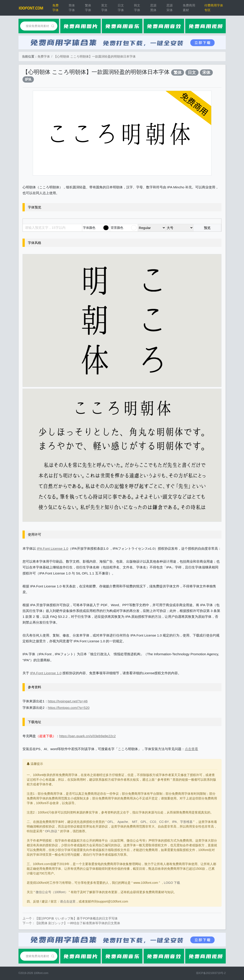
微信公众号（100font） (52, 892)
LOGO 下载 (172, 883)
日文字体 (121, 8)
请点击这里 (68, 901)
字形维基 (186, 822)
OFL (110, 822)
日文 (192, 72)
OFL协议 (51, 831)
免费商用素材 (189, 8)
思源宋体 (170, 8)
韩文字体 (137, 8)
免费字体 (55, 8)
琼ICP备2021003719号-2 (211, 973)
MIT (135, 822)
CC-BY (164, 822)
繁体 (178, 72)
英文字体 (104, 8)
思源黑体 (153, 8)
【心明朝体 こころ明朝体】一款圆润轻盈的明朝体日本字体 (95, 56)
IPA (28, 79)
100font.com (41, 973)
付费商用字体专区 (214, 8)
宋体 (206, 72)
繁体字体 (88, 8)
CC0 (153, 822)
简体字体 (72, 8)
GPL (144, 822)
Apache (123, 822)
